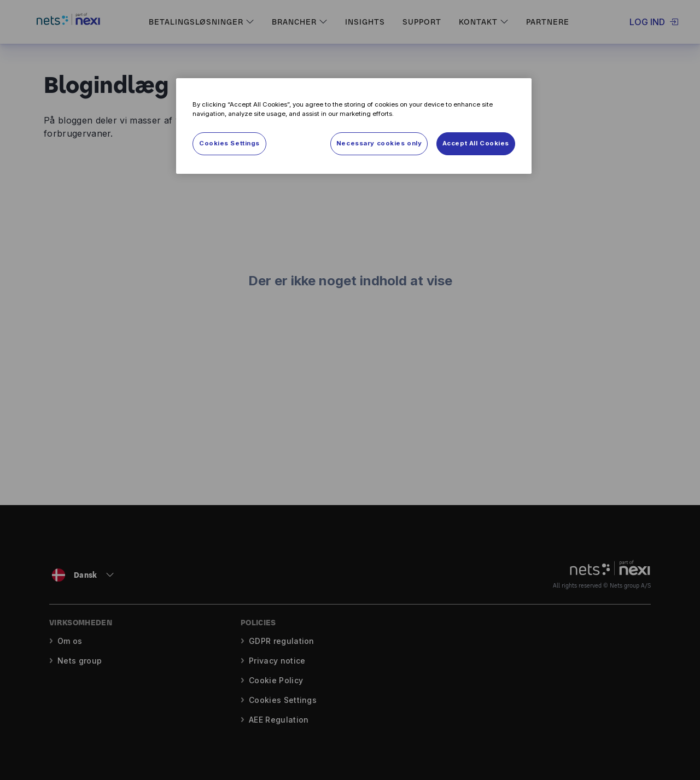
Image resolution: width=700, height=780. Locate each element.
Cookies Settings (229, 143)
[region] (354, 126)
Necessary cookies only (379, 143)
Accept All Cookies (476, 143)
